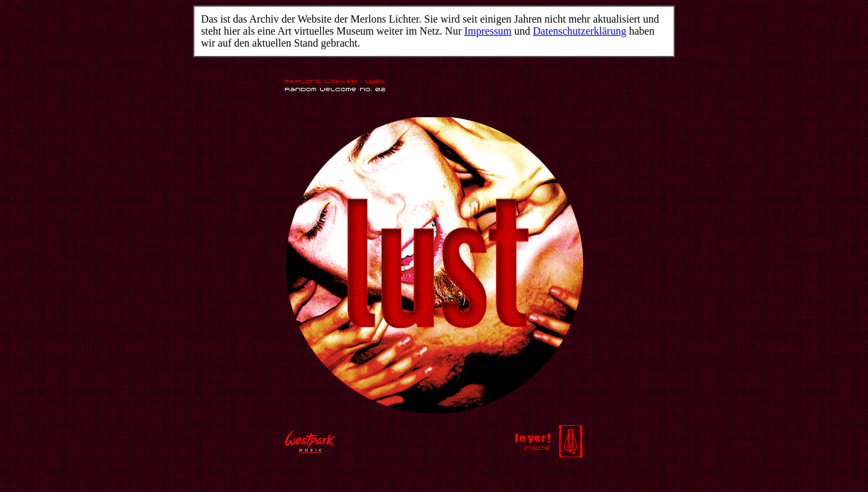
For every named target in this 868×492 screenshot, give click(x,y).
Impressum (488, 31)
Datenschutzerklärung (580, 31)
